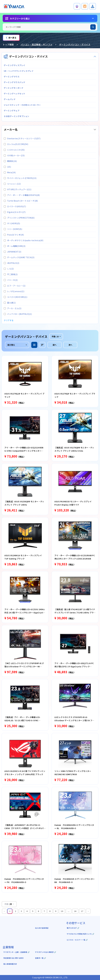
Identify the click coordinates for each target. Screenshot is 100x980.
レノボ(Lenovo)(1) (14, 291)
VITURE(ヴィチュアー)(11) (18, 189)
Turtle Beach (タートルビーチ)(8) (21, 201)
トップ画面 (8, 44)
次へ (70, 345)
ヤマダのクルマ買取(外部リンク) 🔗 (81, 934)
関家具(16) (10, 161)
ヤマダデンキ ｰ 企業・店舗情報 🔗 (17, 952)
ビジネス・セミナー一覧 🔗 (77, 940)
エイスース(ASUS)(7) (15, 206)
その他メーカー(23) (14, 155)
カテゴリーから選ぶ (20, 18)
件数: (55, 336)
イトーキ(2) (11, 280)
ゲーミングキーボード (14, 88)
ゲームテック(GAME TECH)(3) (19, 257)
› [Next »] (88, 911)
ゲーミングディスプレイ (14, 65)
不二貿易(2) (11, 274)
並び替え (11, 345)
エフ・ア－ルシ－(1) (15, 286)
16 (75, 911)
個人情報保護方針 (10, 964)
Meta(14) (10, 172)
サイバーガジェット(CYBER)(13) (20, 178)
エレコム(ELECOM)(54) (16, 144)
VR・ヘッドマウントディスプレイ (19, 71)
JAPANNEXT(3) (12, 252)
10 (62, 911)
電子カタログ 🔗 (73, 928)
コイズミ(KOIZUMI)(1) (15, 297)
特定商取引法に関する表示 (13, 958)
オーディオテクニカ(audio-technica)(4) (24, 240)
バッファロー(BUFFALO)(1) (18, 314)
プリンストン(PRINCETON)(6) (19, 218)
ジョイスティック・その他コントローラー (22, 105)
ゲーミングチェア (12, 111)
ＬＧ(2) (9, 269)
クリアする (9, 320)
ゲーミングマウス (12, 77)
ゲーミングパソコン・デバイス (75, 44)
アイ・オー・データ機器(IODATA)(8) (22, 195)
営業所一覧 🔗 (41, 958)
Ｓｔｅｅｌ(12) (12, 184)
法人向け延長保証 (42, 928)
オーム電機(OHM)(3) (15, 246)
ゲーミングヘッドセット (15, 94)
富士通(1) (10, 303)
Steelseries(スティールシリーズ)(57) (22, 138)
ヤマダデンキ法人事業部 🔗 (46, 952)
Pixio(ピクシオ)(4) (14, 235)
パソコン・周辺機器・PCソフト (37, 44)
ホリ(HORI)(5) (12, 223)
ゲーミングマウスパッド (15, 82)
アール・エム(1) (13, 308)
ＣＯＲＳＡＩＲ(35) (14, 150)
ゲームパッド (10, 99)
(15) (7, 167)
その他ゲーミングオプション (17, 116)
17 (82, 911)
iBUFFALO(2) (12, 263)
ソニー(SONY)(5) (13, 229)
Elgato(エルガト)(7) (15, 212)
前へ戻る (11, 38)
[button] (77, 6)
